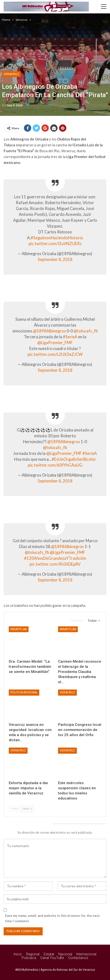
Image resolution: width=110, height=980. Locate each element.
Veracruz (11, 74)
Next (27, 809)
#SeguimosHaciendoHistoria (57, 238)
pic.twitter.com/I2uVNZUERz (55, 244)
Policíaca (29, 958)
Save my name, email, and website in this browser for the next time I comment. (52, 918)
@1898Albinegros (50, 331)
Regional (33, 954)
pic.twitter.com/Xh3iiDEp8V (55, 564)
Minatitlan (19, 629)
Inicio (18, 954)
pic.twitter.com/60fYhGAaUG (55, 465)
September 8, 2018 (55, 260)
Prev (15, 809)
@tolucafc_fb (86, 331)
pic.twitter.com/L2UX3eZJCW (55, 354)
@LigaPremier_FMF (55, 343)
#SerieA (70, 337)
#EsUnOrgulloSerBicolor (74, 459)
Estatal (49, 954)
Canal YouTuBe (52, 958)
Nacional (65, 954)
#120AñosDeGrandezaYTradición (55, 558)
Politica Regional (24, 692)
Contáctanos (78, 958)
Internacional (86, 954)
